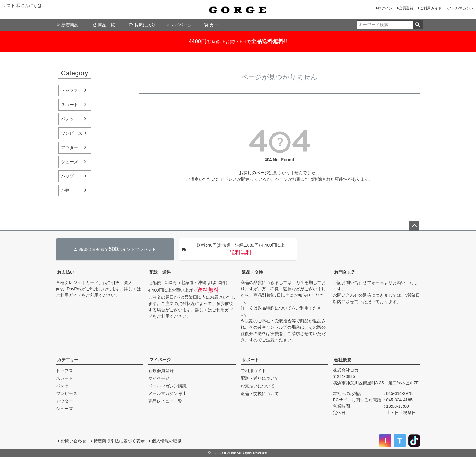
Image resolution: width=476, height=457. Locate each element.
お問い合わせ (74, 441)
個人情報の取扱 (167, 441)
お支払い (66, 272)
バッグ (67, 176)
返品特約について (275, 308)
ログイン (385, 8)
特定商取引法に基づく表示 (119, 441)
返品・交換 (252, 272)
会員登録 (406, 8)
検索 (418, 25)
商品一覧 (104, 25)
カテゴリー (68, 360)
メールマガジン (461, 8)
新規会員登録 (161, 371)
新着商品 (67, 25)
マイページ (179, 25)
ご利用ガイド (431, 8)
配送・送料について (260, 378)
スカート (70, 105)
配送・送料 (160, 272)
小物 (65, 190)
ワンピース (72, 133)
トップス (70, 90)
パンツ (67, 119)
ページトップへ (414, 226)
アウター (70, 147)
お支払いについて (258, 386)
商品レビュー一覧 (165, 401)
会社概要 (343, 360)
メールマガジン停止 (167, 393)
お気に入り (142, 25)
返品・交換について (260, 393)
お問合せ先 (345, 272)
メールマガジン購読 (167, 386)
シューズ (70, 162)
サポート (250, 360)
